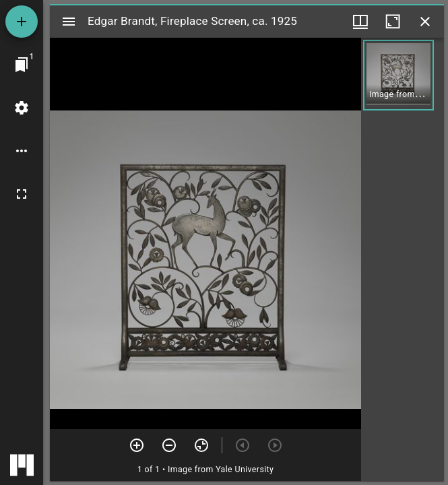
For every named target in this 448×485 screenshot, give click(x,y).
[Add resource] (22, 22)
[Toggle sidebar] (69, 22)
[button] (398, 75)
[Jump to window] (22, 65)
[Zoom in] (137, 445)
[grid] (403, 259)
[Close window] (425, 22)
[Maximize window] (393, 22)
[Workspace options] (22, 151)
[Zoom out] (169, 445)
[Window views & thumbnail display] (360, 22)
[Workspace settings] (22, 108)
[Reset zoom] (201, 445)
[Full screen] (22, 194)
